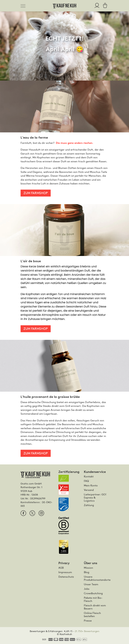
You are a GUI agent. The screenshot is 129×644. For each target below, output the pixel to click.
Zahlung (89, 505)
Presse (88, 620)
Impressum (65, 572)
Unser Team (91, 584)
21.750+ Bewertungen (87, 631)
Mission (88, 568)
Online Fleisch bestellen (92, 614)
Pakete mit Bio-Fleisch (93, 599)
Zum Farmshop (36, 193)
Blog (87, 572)
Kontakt (89, 476)
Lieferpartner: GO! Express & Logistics (95, 497)
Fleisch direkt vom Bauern (95, 607)
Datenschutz (66, 577)
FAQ (86, 481)
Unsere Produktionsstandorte (95, 578)
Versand (89, 490)
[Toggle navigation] (24, 5)
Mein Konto (91, 485)
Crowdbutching (93, 593)
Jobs (87, 589)
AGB (61, 568)
